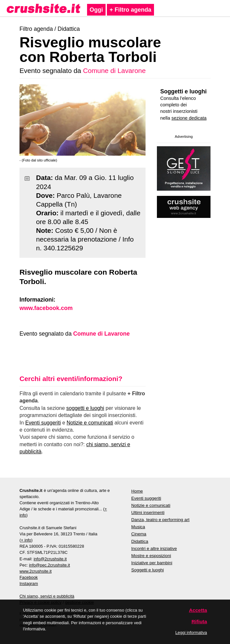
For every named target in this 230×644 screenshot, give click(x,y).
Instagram (29, 584)
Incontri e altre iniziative (154, 549)
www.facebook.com (46, 308)
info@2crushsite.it (50, 559)
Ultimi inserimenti (148, 513)
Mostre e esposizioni (151, 556)
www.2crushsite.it (36, 571)
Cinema (139, 534)
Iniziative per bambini (152, 563)
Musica (138, 527)
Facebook (29, 577)
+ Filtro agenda (130, 10)
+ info (26, 540)
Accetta (198, 610)
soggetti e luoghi (85, 408)
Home (137, 491)
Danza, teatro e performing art (160, 520)
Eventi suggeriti (43, 423)
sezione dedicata (189, 118)
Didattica (69, 29)
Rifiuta (199, 621)
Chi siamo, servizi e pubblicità (47, 596)
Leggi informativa (191, 632)
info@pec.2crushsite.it (49, 565)
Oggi (96, 10)
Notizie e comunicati (90, 423)
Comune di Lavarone (114, 71)
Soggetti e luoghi (183, 91)
